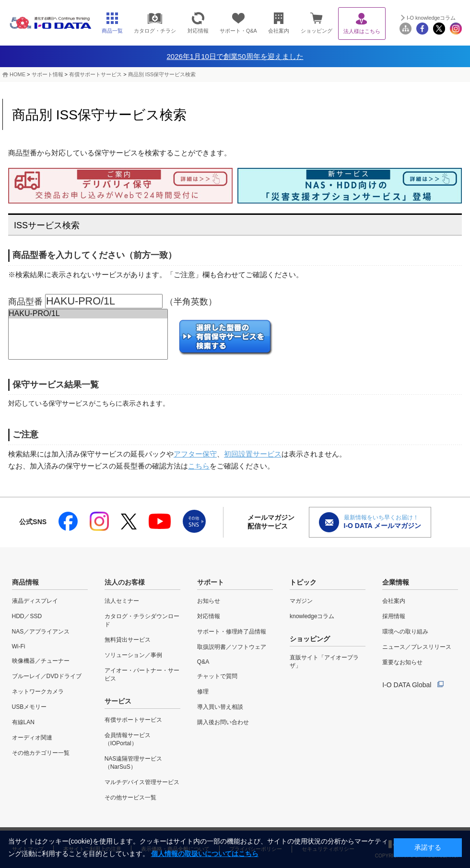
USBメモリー (29, 707)
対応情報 (209, 616)
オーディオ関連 (32, 738)
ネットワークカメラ (38, 692)
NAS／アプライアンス (41, 632)
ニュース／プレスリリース (417, 647)
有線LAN (23, 722)
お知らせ (209, 601)
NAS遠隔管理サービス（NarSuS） (134, 763)
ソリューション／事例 (133, 655)
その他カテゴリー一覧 (41, 753)
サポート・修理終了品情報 (232, 632)
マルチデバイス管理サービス (142, 782)
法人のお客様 (125, 582)
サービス (118, 701)
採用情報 (394, 616)
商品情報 (25, 582)
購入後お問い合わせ (223, 722)
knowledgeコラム (312, 616)
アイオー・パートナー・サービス (142, 674)
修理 (203, 692)
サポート (211, 582)
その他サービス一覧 (130, 798)
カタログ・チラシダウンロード (142, 620)
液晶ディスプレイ (35, 601)
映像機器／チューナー (41, 661)
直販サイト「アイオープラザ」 (324, 662)
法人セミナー (122, 601)
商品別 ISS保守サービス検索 (162, 74)
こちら (199, 466)
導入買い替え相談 (220, 707)
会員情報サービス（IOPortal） (128, 739)
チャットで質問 (217, 676)
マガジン (301, 601)
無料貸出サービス (128, 640)
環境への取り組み (405, 632)
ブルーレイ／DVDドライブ (47, 676)
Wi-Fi (19, 646)
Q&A (203, 662)
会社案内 (394, 601)
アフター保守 (195, 454)
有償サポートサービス (95, 74)
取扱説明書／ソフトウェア (232, 647)
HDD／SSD (27, 616)
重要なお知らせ (402, 662)
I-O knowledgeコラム (431, 18)
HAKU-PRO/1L (88, 314)
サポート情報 (47, 74)
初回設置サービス (253, 454)
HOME (18, 74)
